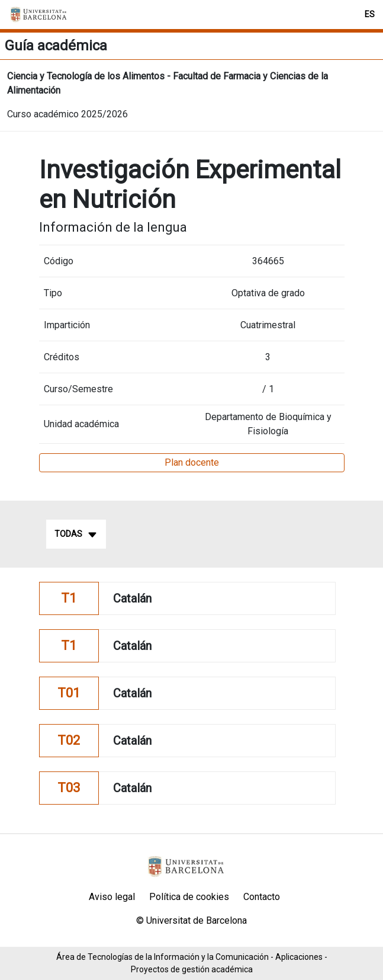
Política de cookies (189, 897)
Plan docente (192, 462)
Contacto (262, 897)
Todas (76, 534)
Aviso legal (112, 897)
